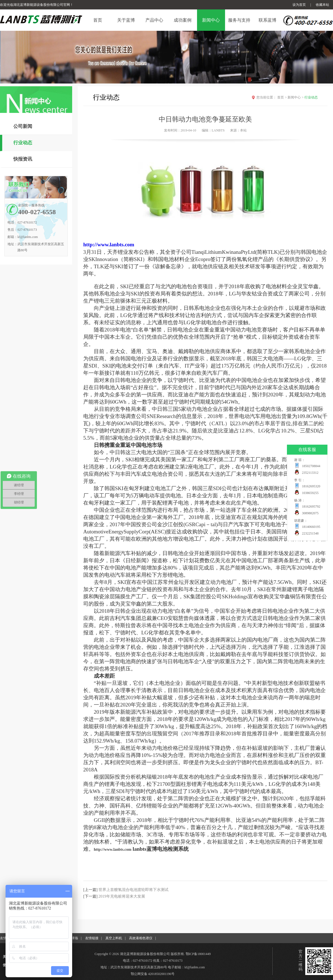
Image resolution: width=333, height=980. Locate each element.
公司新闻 (23, 126)
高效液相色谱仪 (141, 938)
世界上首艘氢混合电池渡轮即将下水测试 (133, 890)
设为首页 (299, 5)
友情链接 (92, 938)
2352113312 (310, 473)
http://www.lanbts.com (109, 245)
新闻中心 (296, 97)
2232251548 (310, 533)
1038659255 (310, 493)
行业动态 (23, 143)
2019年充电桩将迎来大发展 (122, 896)
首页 (282, 97)
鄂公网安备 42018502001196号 (153, 974)
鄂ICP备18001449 (198, 954)
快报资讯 (23, 159)
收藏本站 (322, 5)
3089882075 (310, 513)
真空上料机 (114, 938)
